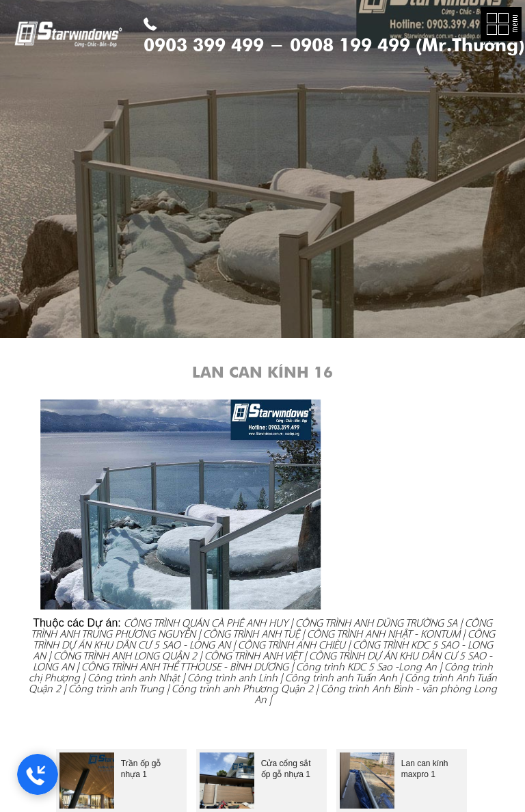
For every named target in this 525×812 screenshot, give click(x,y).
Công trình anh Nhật (134, 678)
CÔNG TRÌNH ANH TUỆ (253, 634)
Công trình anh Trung (116, 689)
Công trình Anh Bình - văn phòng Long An (376, 694)
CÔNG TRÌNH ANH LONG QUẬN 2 (125, 656)
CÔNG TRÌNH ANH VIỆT (253, 656)
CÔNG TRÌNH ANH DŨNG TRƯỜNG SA (376, 623)
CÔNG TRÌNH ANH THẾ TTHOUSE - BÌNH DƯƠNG (185, 667)
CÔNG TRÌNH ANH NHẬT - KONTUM (383, 634)
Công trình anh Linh (232, 678)
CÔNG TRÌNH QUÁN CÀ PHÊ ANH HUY (206, 623)
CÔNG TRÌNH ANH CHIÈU (292, 645)
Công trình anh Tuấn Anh (341, 678)
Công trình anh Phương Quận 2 (242, 689)
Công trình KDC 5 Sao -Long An (366, 667)
